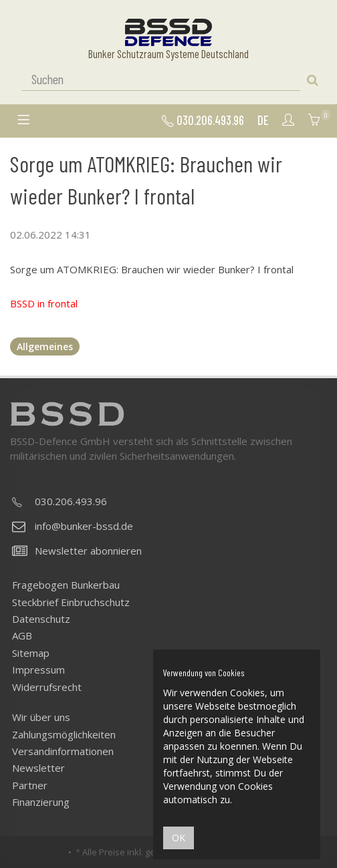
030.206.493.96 (203, 120)
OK (179, 838)
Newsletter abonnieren (77, 551)
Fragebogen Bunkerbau (66, 585)
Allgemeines (45, 346)
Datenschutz (41, 619)
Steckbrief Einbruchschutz (71, 602)
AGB (22, 635)
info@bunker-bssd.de (73, 526)
